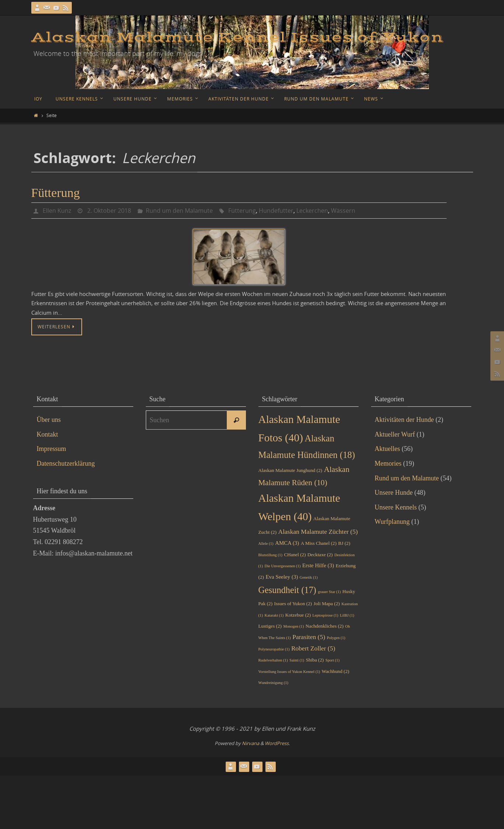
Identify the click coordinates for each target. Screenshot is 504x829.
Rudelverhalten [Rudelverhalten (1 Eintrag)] (273, 660)
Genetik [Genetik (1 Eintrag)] (309, 577)
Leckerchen (312, 211)
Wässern (343, 211)
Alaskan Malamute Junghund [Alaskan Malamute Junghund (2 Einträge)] (290, 470)
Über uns (49, 420)
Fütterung (56, 193)
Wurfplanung (392, 522)
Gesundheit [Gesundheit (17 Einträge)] (287, 590)
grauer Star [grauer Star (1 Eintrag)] (329, 592)
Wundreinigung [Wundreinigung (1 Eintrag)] (274, 683)
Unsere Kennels (396, 507)
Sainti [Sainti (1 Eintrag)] (297, 660)
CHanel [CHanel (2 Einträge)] (295, 555)
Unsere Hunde (394, 493)
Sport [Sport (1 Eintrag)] (332, 660)
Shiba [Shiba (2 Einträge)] (315, 660)
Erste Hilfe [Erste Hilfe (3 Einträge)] (318, 565)
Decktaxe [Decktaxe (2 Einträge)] (320, 555)
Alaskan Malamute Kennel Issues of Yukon (237, 38)
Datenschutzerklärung (66, 463)
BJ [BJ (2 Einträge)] (344, 543)
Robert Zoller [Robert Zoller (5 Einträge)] (313, 648)
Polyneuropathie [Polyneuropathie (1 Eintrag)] (274, 649)
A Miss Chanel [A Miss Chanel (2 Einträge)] (319, 543)
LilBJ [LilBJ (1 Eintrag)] (347, 615)
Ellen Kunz (57, 211)
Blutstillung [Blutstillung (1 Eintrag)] (270, 555)
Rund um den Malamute (179, 211)
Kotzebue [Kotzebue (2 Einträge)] (298, 615)
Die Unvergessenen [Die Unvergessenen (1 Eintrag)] (282, 566)
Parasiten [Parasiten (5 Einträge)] (309, 637)
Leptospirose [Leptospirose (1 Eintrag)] (325, 615)
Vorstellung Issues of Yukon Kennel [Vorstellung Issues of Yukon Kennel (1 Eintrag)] (289, 672)
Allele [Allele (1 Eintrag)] (266, 544)
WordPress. (277, 743)
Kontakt (47, 434)
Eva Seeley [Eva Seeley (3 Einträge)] (282, 577)
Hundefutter (276, 211)
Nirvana (251, 743)
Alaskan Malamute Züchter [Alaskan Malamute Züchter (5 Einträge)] (318, 532)
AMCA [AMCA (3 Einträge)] (287, 543)
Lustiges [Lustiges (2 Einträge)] (270, 626)
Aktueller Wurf (395, 434)
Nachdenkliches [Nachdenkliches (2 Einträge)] (325, 626)
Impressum (52, 449)
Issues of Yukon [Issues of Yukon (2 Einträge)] (293, 604)
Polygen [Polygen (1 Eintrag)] (336, 638)
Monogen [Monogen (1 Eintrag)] (294, 626)
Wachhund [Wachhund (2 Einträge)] (336, 671)
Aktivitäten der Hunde (404, 420)
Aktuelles (387, 449)
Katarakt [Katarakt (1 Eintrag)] (274, 615)
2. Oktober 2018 (109, 211)
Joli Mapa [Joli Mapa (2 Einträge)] (327, 604)
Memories (388, 463)
